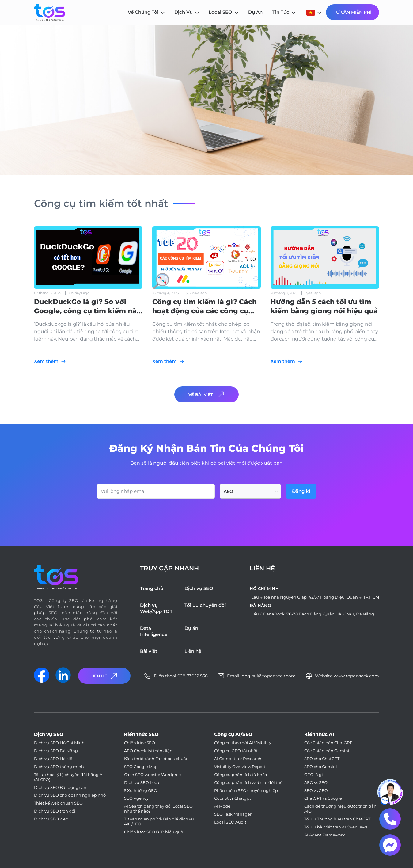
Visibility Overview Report (240, 767)
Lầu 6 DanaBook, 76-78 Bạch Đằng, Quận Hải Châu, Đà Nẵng (313, 614)
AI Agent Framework (325, 835)
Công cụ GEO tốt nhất (236, 751)
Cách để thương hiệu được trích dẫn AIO (340, 809)
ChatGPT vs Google (323, 798)
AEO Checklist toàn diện (148, 751)
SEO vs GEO (316, 791)
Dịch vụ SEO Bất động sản (60, 788)
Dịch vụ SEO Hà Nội (54, 759)
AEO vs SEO (316, 783)
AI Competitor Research (238, 759)
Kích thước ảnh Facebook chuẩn (156, 759)
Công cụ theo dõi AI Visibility (243, 743)
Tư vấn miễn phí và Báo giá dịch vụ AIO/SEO (159, 822)
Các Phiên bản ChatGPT (328, 743)
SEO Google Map (141, 767)
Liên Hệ (104, 676)
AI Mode (222, 806)
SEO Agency (136, 798)
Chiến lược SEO (140, 743)
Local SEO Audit (230, 822)
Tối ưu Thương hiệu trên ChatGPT (337, 819)
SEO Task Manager (233, 814)
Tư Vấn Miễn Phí (352, 12)
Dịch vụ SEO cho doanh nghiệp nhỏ (70, 795)
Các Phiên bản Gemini (327, 751)
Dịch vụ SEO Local (142, 783)
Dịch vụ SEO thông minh (59, 767)
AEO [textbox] (228, 491)
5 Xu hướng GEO (141, 791)
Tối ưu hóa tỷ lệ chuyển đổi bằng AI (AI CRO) (69, 777)
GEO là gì (314, 775)
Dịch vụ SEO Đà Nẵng (56, 751)
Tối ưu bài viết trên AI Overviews (336, 827)
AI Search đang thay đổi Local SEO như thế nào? (158, 809)
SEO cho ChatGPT (322, 759)
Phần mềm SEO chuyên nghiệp (246, 791)
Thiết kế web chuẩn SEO (58, 803)
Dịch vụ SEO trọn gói (55, 811)
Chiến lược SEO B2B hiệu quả (154, 832)
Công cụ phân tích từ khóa (241, 775)
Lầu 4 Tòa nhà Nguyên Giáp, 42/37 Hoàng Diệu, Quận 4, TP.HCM (315, 597)
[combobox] (250, 491)
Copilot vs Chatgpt (233, 798)
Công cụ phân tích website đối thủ (248, 783)
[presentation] (143, 516)
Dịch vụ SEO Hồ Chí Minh (59, 743)
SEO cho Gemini (321, 767)
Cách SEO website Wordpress (153, 775)
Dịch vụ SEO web (51, 819)
